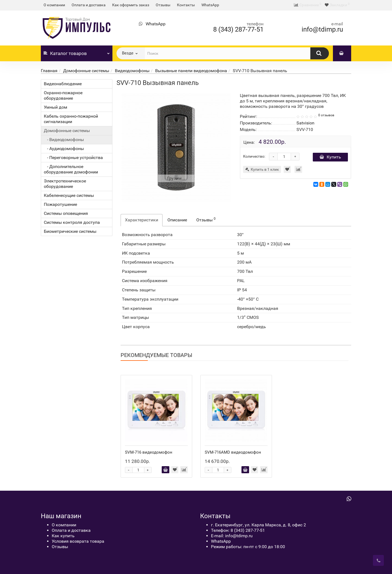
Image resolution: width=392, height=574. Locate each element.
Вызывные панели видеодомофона (191, 71)
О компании (54, 5)
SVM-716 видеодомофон (149, 452)
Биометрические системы (70, 231)
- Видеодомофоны (64, 140)
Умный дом (56, 107)
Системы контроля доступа (72, 222)
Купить (330, 157)
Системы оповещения (66, 213)
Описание (177, 220)
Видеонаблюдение (63, 84)
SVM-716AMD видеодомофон (233, 452)
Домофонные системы (86, 71)
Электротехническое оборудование (65, 184)
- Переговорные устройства (73, 158)
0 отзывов (326, 115)
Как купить (63, 536)
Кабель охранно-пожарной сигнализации (71, 119)
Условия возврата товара (78, 541)
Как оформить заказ (131, 5)
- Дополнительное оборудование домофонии (71, 169)
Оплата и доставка (89, 5)
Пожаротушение (60, 204)
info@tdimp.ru (322, 29)
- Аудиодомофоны (64, 149)
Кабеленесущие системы (69, 195)
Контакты (186, 5)
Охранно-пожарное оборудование (63, 95)
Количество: (254, 156)
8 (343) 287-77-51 (238, 29)
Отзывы (163, 5)
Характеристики (142, 220)
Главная (49, 71)
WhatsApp (210, 5)
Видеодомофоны (132, 71)
